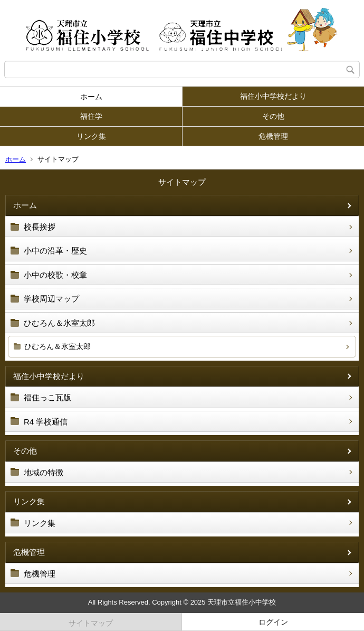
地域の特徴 (44, 472)
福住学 (91, 116)
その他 (273, 116)
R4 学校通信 (46, 422)
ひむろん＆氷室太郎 (59, 323)
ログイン (273, 622)
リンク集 (91, 136)
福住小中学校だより (273, 96)
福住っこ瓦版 (47, 397)
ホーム (91, 97)
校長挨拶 (40, 227)
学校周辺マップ (51, 299)
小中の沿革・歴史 (55, 251)
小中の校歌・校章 (55, 275)
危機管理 (273, 136)
